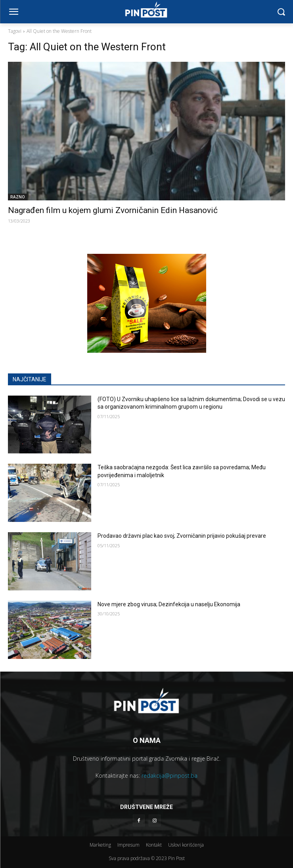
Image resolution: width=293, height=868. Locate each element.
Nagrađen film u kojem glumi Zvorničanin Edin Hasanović (113, 210)
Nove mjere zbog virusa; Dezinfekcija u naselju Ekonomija (169, 604)
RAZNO (18, 197)
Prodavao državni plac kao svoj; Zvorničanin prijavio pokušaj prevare (182, 536)
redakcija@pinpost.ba (169, 776)
